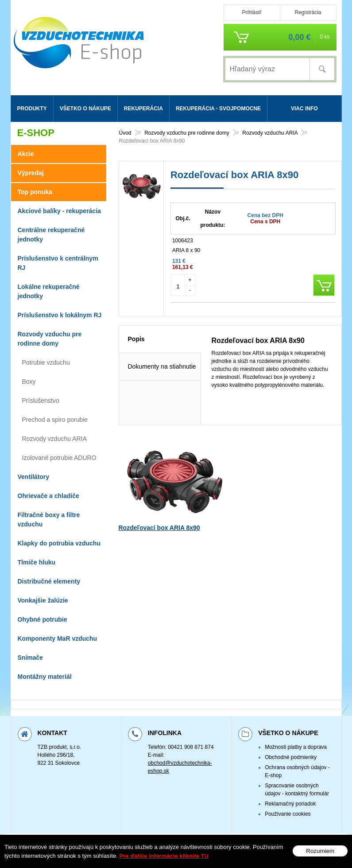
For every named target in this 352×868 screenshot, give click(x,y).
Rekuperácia (143, 109)
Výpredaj (31, 173)
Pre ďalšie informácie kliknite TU (164, 856)
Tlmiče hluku (37, 562)
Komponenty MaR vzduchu (58, 638)
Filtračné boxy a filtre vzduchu (49, 520)
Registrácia (308, 12)
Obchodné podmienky (291, 757)
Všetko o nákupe (85, 109)
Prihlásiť (252, 12)
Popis (136, 370)
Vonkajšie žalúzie (43, 600)
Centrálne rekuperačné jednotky (51, 235)
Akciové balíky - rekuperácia (59, 211)
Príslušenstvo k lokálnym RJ (60, 315)
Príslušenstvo (41, 401)
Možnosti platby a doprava (296, 747)
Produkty (32, 109)
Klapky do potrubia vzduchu (59, 543)
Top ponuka (35, 192)
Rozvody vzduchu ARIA (54, 439)
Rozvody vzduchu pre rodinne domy (50, 339)
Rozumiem (320, 851)
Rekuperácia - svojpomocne (218, 109)
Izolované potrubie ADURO (59, 458)
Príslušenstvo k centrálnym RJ (58, 263)
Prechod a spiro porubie (55, 420)
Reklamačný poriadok (290, 804)
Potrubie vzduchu (46, 362)
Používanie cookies (288, 814)
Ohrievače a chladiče (48, 496)
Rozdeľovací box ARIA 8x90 (159, 558)
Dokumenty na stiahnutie (162, 397)
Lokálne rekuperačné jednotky (49, 291)
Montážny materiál (45, 677)
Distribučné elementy (49, 581)
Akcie (26, 154)
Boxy (29, 381)
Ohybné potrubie (43, 619)
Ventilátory (34, 477)
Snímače (31, 658)
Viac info (304, 109)
